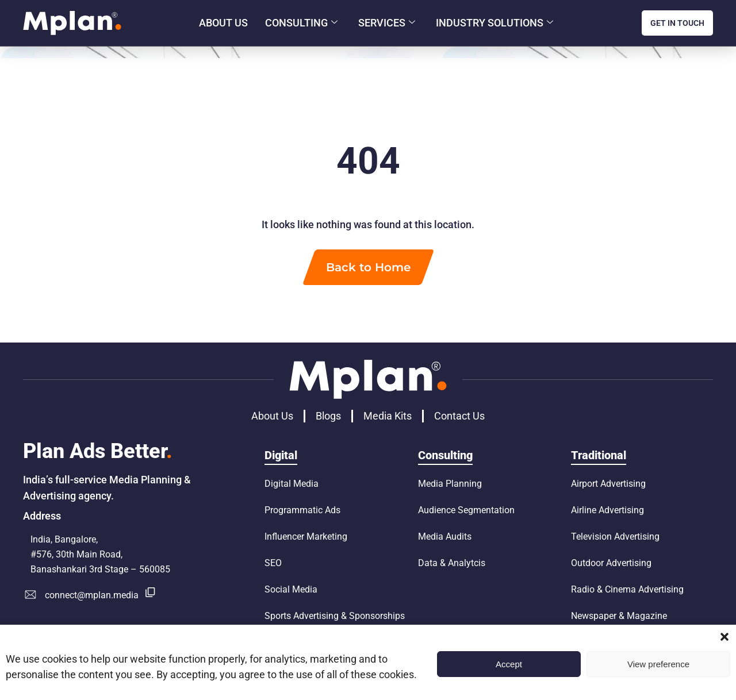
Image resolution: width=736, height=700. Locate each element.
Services (387, 23)
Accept (509, 664)
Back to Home (368, 267)
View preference (658, 664)
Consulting (301, 23)
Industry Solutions (494, 23)
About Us (223, 23)
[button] (724, 637)
